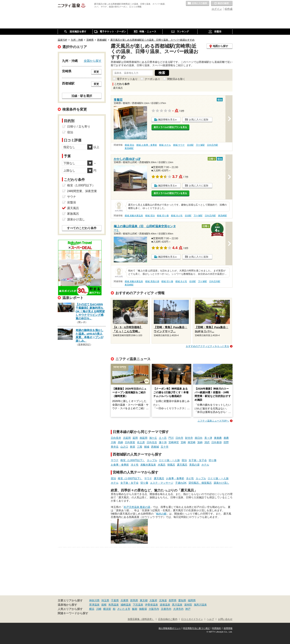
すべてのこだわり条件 (82, 228)
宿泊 (184, 460)
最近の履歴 (222, 4)
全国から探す (93, 61)
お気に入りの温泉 (198, 4)
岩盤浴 (72, 202)
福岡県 (192, 600)
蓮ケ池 (163, 442)
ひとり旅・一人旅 (169, 460)
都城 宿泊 (129, 145)
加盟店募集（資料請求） (141, 619)
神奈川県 (94, 600)
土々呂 (163, 438)
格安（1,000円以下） (133, 460)
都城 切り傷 (163, 216)
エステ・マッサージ (162, 483)
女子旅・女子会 (198, 460)
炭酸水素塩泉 (148, 465)
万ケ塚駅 (200, 145)
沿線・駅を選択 (82, 96)
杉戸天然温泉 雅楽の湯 (137, 507)
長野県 (173, 600)
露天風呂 (182, 465)
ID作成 (229, 9)
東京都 (144, 600)
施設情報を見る (167, 120)
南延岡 (144, 438)
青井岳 (115, 447)
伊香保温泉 (151, 605)
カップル (152, 460)
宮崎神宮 (174, 442)
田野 (226, 442)
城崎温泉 (126, 605)
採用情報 (228, 628)
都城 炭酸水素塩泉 (134, 216)
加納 (200, 442)
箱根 (104, 605)
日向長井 (116, 438)
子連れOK (181, 483)
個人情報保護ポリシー (170, 628)
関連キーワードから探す (73, 613)
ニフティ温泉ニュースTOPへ (213, 421)
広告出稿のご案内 (168, 619)
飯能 (135, 609)
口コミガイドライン (192, 619)
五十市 (165, 447)
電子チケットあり (127, 79)
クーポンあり (152, 79)
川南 (113, 442)
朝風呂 (171, 465)
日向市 (179, 438)
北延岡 (127, 438)
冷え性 (135, 465)
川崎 (99, 609)
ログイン (217, 9)
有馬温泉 (114, 605)
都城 (147, 447)
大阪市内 (154, 609)
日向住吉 (152, 442)
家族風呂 (73, 214)
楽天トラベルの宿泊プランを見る (170, 127)
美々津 (208, 438)
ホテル (205, 465)
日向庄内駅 (213, 145)
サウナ (115, 460)
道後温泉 (165, 605)
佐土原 (141, 442)
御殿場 (143, 609)
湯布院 (188, 605)
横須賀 (107, 609)
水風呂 (162, 465)
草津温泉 (94, 605)
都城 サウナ (179, 145)
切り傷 (213, 460)
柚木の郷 (161, 514)
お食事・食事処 (120, 465)
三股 (140, 447)
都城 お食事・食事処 (147, 145)
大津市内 (178, 609)
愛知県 (182, 600)
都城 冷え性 (177, 216)
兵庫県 (124, 600)
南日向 (199, 438)
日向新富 (130, 442)
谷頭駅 (190, 145)
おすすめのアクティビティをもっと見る (208, 346)
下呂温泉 (138, 605)
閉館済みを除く (176, 79)
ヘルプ (210, 619)
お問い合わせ (225, 619)
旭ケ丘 (153, 438)
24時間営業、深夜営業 (82, 191)
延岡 (135, 438)
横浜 (92, 609)
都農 (226, 438)
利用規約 (217, 628)
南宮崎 (192, 442)
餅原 (133, 447)
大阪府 (153, 600)
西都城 (155, 447)
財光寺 (189, 438)
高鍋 (120, 442)
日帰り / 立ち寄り (79, 127)
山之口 (124, 447)
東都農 (218, 438)
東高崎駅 (129, 148)
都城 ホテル (165, 145)
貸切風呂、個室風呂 (200, 483)
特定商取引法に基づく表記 (196, 628)
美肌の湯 (194, 465)
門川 (171, 438)
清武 (207, 442)
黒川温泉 (177, 605)
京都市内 (166, 609)
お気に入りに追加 (199, 120)
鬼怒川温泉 (200, 605)
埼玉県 (105, 600)
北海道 (163, 600)
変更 (96, 72)
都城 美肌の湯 (152, 281)
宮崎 (183, 442)
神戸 (188, 609)
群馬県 (134, 600)
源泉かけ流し (221, 483)
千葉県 (115, 600)
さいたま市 (124, 609)
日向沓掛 (217, 442)
